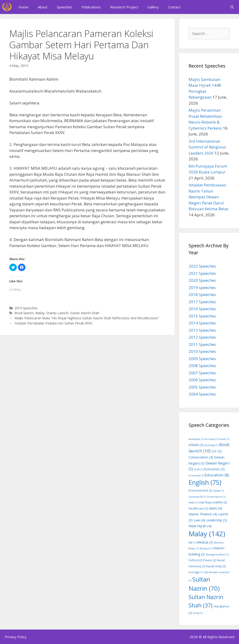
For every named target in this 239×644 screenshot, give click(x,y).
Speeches (65, 7)
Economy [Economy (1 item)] (196, 475)
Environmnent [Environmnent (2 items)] (200, 491)
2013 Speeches (202, 330)
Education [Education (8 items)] (217, 475)
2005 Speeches (202, 387)
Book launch (24, 313)
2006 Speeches (202, 380)
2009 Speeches (202, 359)
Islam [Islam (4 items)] (215, 508)
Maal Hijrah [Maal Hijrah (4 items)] (200, 526)
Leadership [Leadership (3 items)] (216, 520)
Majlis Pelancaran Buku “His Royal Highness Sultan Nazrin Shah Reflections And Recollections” (87, 318)
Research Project (124, 7)
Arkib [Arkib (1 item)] (224, 439)
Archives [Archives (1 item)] (211, 439)
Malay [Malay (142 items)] (207, 534)
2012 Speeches (202, 337)
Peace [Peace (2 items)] (210, 560)
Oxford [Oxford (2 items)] (195, 560)
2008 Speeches (202, 366)
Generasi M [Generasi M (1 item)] (197, 497)
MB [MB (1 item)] (192, 543)
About (43, 7)
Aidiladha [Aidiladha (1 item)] (196, 439)
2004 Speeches (202, 394)
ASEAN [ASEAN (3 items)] (196, 445)
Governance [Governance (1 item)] (216, 497)
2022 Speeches (202, 266)
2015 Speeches (26, 308)
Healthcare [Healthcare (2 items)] (198, 508)
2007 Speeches (202, 373)
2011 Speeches (202, 344)
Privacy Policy (16, 637)
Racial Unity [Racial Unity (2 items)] (216, 566)
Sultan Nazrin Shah (85, 313)
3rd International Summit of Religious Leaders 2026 (207, 147)
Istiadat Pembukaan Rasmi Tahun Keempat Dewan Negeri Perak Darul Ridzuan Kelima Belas (209, 197)
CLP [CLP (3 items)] (216, 451)
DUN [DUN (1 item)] (199, 469)
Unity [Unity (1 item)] (198, 613)
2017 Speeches (202, 302)
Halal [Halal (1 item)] (193, 503)
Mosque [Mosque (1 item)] (206, 548)
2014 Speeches (202, 323)
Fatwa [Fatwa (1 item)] (218, 491)
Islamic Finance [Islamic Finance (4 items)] (203, 514)
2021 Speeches (202, 273)
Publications (91, 7)
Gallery (153, 7)
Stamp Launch (57, 313)
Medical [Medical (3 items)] (205, 542)
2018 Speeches (202, 294)
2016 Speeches (202, 309)
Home (23, 7)
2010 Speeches (202, 351)
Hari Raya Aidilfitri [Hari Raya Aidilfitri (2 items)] (213, 502)
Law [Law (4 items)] (199, 520)
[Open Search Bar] (232, 7)
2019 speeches (202, 288)
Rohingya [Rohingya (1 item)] (196, 572)
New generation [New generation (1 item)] (217, 554)
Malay (40, 313)
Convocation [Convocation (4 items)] (201, 457)
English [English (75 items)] (205, 482)
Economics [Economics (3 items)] (214, 469)
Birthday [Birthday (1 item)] (211, 445)
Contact (174, 7)
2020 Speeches (202, 280)
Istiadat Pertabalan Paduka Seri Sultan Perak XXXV (53, 323)
